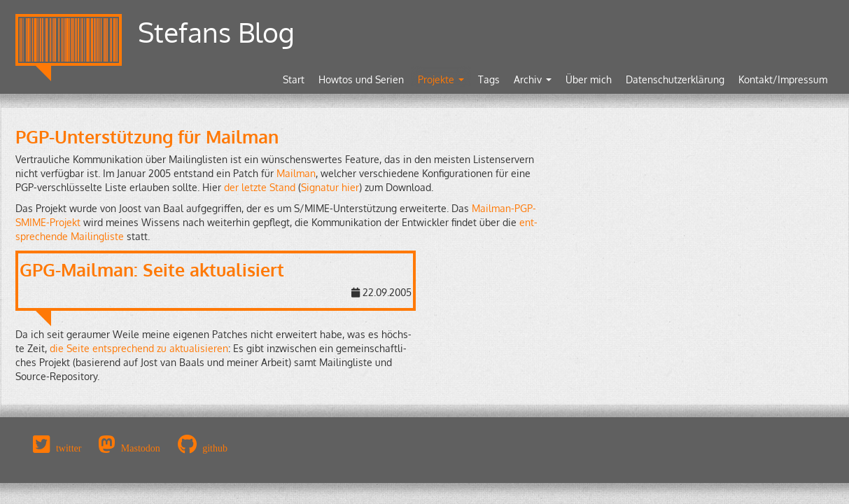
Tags (489, 79)
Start (294, 79)
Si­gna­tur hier (330, 187)
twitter (69, 448)
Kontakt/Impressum (783, 79)
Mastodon (141, 448)
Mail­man (296, 173)
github (215, 448)
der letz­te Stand (260, 187)
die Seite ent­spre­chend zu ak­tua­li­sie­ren (139, 348)
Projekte (441, 79)
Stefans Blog (216, 32)
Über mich (589, 79)
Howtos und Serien (361, 79)
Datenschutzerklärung (675, 79)
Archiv (533, 79)
